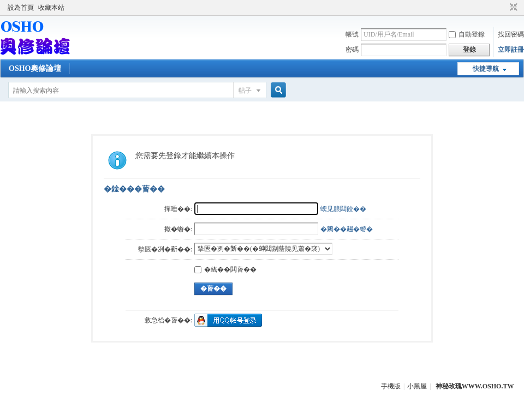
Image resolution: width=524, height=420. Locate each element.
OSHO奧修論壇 (35, 68)
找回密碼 (511, 34)
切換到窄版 (512, 8)
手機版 (391, 386)
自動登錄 (467, 34)
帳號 (352, 34)
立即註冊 (511, 50)
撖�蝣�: (178, 229)
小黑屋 (417, 386)
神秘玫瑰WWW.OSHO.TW (475, 386)
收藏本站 (51, 8)
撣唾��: (178, 209)
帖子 (245, 91)
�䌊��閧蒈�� (225, 269)
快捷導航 (486, 69)
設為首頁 (21, 8)
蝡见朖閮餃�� (343, 209)
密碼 (352, 50)
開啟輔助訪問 (503, 8)
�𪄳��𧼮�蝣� (347, 229)
